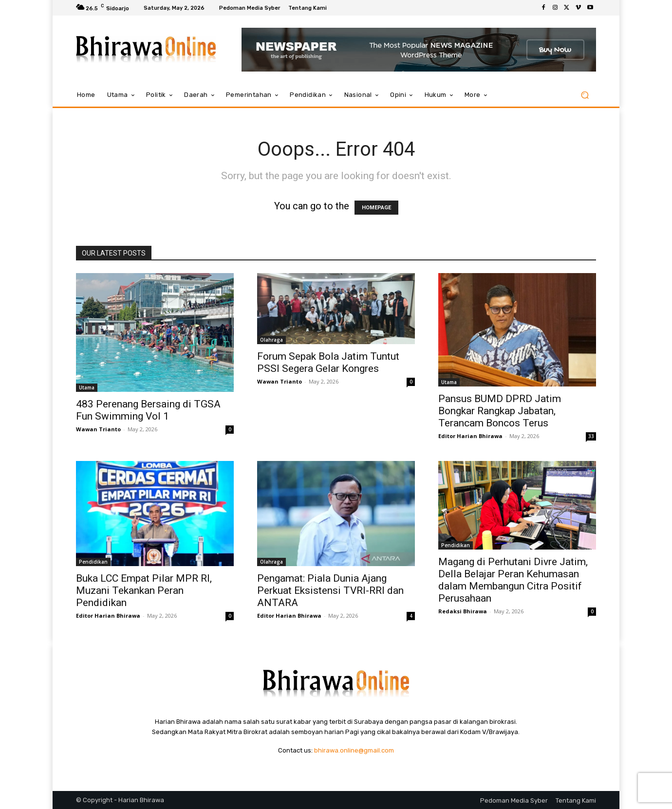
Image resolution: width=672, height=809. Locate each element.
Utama (87, 387)
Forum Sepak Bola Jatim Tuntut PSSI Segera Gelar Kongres (328, 362)
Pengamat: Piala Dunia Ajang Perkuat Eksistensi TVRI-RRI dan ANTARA (330, 590)
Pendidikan (93, 562)
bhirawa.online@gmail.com (354, 750)
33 (591, 436)
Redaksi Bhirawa (463, 611)
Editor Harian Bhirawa (470, 436)
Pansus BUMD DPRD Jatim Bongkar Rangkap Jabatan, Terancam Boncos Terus (500, 411)
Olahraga (271, 340)
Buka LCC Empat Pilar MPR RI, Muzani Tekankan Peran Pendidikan (144, 590)
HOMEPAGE (376, 208)
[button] (585, 95)
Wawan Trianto (98, 429)
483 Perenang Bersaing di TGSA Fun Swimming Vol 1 (148, 410)
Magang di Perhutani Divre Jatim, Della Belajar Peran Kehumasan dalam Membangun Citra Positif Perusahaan (513, 580)
